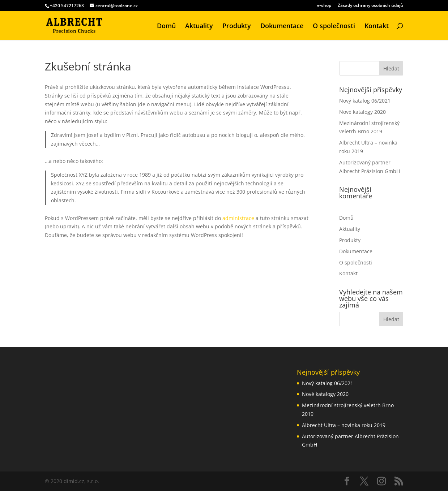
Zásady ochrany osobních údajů (370, 6)
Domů (166, 27)
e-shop (324, 6)
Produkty (237, 27)
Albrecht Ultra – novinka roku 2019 (344, 425)
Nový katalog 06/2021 (365, 101)
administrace (238, 218)
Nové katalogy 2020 (362, 112)
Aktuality (199, 27)
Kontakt (377, 27)
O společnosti (334, 27)
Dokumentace (282, 27)
